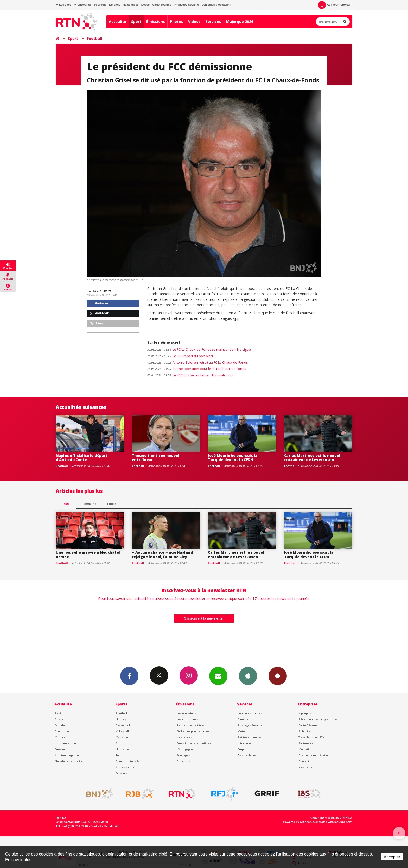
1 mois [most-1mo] (111, 504)
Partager (99, 303)
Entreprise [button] (83, 5)
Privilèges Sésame (186, 5)
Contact (304, 761)
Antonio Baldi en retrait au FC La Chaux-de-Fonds (197, 363)
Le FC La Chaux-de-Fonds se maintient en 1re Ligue (199, 350)
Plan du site (111, 826)
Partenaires (307, 743)
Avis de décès (247, 755)
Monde (60, 725)
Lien (97, 323)
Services (213, 21)
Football (94, 38)
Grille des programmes (193, 731)
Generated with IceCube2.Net (333, 822)
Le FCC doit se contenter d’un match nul (190, 375)
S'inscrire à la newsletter (204, 618)
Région (60, 713)
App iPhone (248, 676)
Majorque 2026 (240, 21)
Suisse (59, 719)
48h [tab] (66, 504)
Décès (145, 5)
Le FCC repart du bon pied (180, 356)
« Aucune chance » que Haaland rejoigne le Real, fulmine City (162, 554)
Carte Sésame (162, 5)
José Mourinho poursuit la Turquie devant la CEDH (233, 458)
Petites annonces (250, 737)
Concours (183, 761)
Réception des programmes (318, 719)
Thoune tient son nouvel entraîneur (156, 458)
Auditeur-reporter (334, 5)
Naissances (131, 5)
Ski (118, 743)
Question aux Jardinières (194, 743)
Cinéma (243, 719)
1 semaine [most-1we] (89, 504)
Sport (136, 21)
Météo (242, 731)
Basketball (123, 725)
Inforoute (100, 5)
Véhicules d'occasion (216, 5)
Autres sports (125, 767)
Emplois (115, 5)
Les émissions (186, 713)
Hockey (121, 719)
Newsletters (218, 676)
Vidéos (194, 21)
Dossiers (61, 749)
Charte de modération (314, 755)
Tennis (120, 755)
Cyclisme (122, 737)
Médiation (305, 749)
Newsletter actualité (69, 761)
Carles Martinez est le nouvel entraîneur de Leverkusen (312, 458)
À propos (305, 713)
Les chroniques (187, 719)
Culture (60, 737)
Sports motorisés (128, 761)
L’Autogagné (185, 749)
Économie (62, 731)
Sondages (183, 755)
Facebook (129, 676)
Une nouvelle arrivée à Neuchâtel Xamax (88, 554)
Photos (177, 21)
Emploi (242, 749)
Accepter (392, 857)
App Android (278, 676)
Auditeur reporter (68, 755)
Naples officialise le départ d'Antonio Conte (82, 458)
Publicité (305, 731)
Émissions (156, 21)
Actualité (117, 21)
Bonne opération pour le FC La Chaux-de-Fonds (197, 369)
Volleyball (122, 731)
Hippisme (122, 749)
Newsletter (306, 767)
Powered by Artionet (297, 822)
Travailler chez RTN (311, 737)
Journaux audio (65, 743)
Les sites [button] (64, 5)
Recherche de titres (191, 725)
